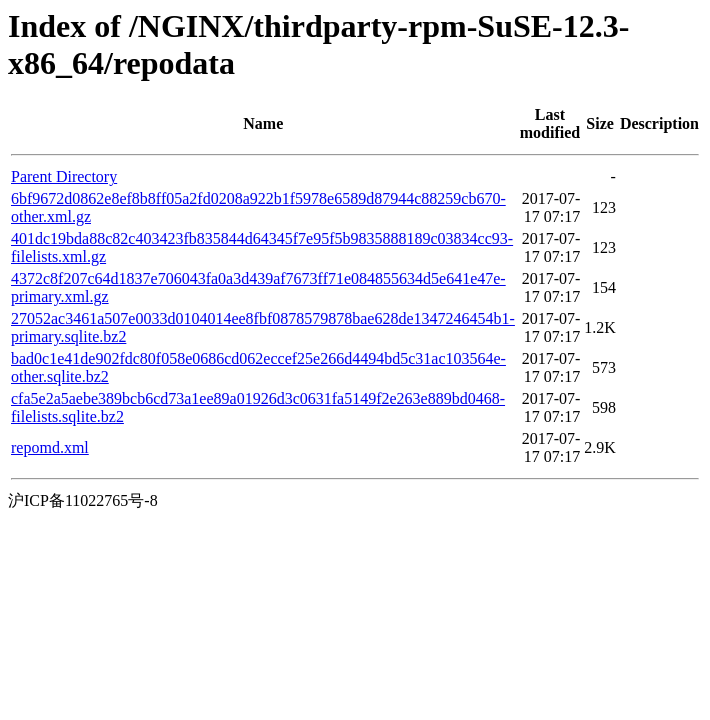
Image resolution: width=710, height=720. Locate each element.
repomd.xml (50, 447)
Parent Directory (64, 176)
